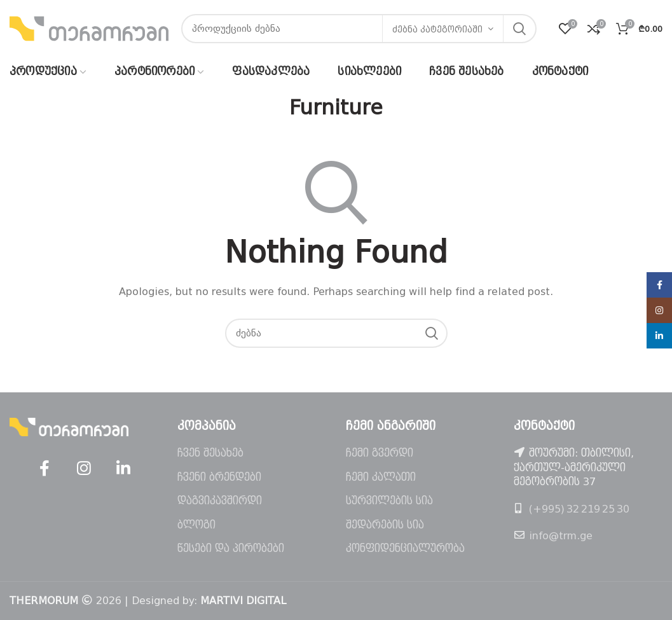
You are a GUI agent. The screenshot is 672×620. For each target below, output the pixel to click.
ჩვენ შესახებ (210, 453)
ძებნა (519, 29)
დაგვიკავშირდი (220, 501)
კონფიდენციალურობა (405, 548)
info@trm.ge (561, 536)
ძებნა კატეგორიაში (437, 30)
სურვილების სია (389, 501)
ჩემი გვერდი (380, 453)
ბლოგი (196, 525)
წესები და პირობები (231, 548)
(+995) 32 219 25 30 (579, 509)
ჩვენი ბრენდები (219, 477)
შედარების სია (385, 525)
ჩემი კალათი (381, 477)
